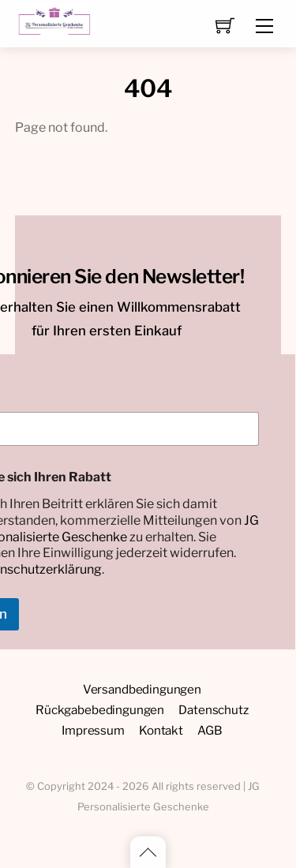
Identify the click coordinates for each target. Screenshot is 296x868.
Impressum (93, 730)
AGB (210, 730)
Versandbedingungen (142, 689)
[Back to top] (148, 852)
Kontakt (161, 730)
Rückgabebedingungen (100, 710)
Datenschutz (213, 710)
